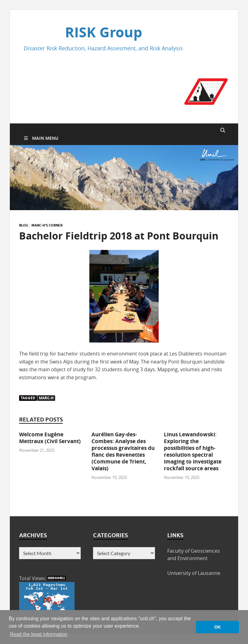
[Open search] (223, 131)
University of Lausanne (194, 573)
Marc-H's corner (47, 225)
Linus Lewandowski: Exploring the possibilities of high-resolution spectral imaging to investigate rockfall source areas (193, 451)
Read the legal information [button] (39, 634)
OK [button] (218, 627)
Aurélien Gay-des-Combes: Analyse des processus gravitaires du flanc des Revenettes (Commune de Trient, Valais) (123, 451)
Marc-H (46, 398)
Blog (24, 225)
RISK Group (104, 32)
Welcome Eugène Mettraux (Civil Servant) (50, 438)
